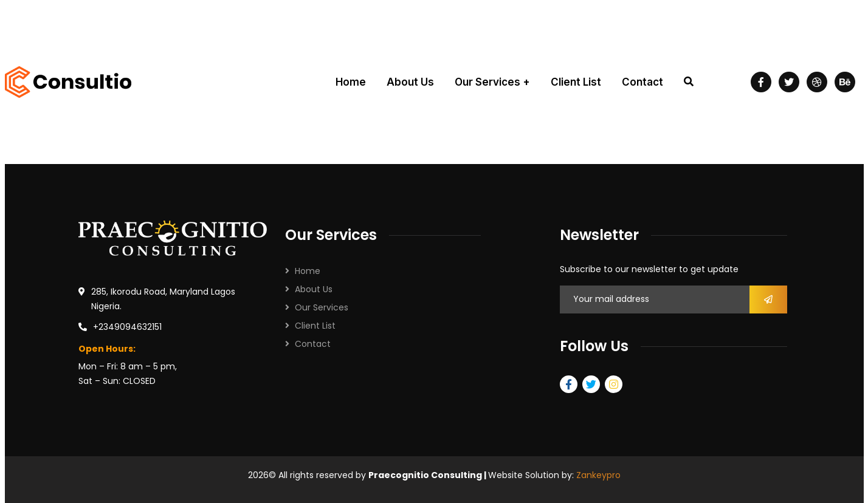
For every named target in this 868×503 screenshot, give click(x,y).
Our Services (322, 307)
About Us (314, 289)
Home (308, 271)
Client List (315, 326)
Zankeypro (598, 475)
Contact (313, 344)
